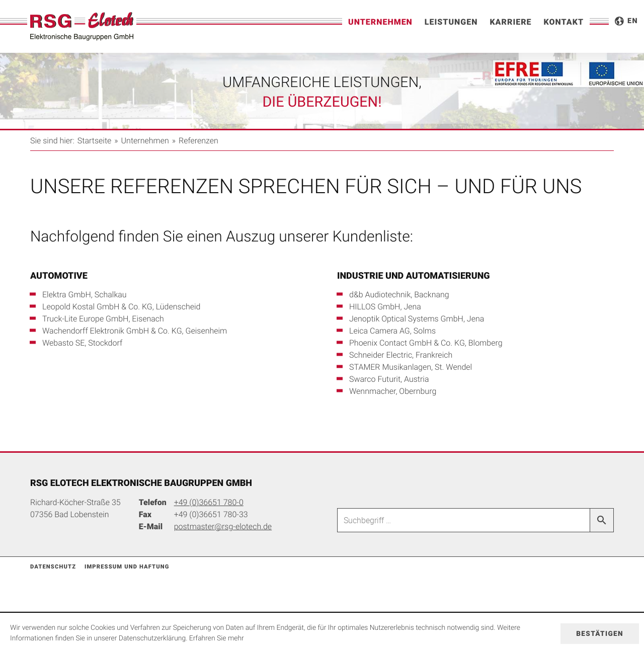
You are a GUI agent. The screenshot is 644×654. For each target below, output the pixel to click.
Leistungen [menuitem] (451, 22)
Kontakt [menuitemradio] (564, 22)
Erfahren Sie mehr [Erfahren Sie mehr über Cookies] (217, 638)
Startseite (94, 140)
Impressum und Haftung (127, 567)
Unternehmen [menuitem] (380, 22)
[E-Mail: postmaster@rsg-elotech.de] (223, 526)
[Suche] (463, 520)
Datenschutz (53, 567)
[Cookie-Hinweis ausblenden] (600, 634)
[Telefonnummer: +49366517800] (209, 502)
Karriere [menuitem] (510, 22)
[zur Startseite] (82, 26)
